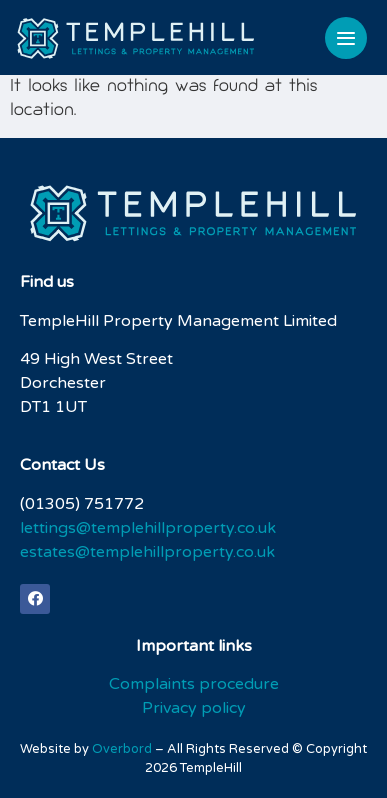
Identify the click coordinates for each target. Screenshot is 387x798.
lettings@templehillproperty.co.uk (148, 528)
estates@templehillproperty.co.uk (147, 552)
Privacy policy (194, 708)
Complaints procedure (194, 684)
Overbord (122, 749)
